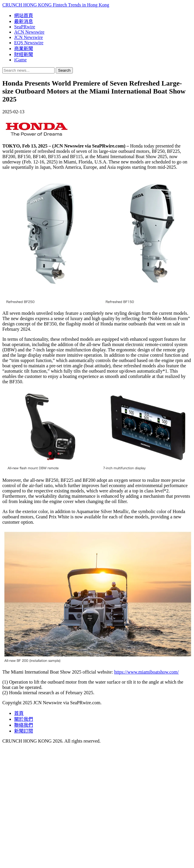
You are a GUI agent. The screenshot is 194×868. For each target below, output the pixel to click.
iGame (20, 60)
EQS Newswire (29, 43)
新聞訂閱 (24, 731)
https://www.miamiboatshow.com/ (146, 672)
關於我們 (24, 719)
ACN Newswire (29, 32)
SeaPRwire (25, 27)
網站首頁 (24, 15)
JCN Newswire (28, 37)
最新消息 (24, 21)
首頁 (19, 713)
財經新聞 (24, 54)
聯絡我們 (24, 725)
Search (64, 70)
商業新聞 (24, 49)
